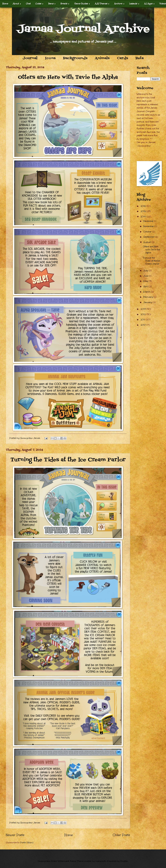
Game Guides (82, 4)
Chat (28, 4)
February (148, 297)
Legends (134, 4)
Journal (30, 58)
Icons (50, 58)
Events (65, 4)
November (149, 226)
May (146, 281)
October (148, 232)
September (149, 237)
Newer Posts (15, 835)
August (147, 242)
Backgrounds (75, 58)
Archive (119, 4)
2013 (143, 309)
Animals (102, 58)
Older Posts (121, 835)
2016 (144, 206)
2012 (143, 314)
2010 (144, 325)
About (17, 4)
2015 (143, 211)
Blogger (124, 861)
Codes (39, 4)
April (146, 286)
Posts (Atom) (27, 843)
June (146, 276)
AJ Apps (149, 4)
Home (5, 4)
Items (52, 4)
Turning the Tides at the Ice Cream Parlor (68, 460)
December (149, 221)
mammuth (101, 861)
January (148, 302)
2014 (143, 217)
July (146, 271)
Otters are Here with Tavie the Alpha (68, 77)
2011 (143, 320)
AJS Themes (102, 4)
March (147, 292)
